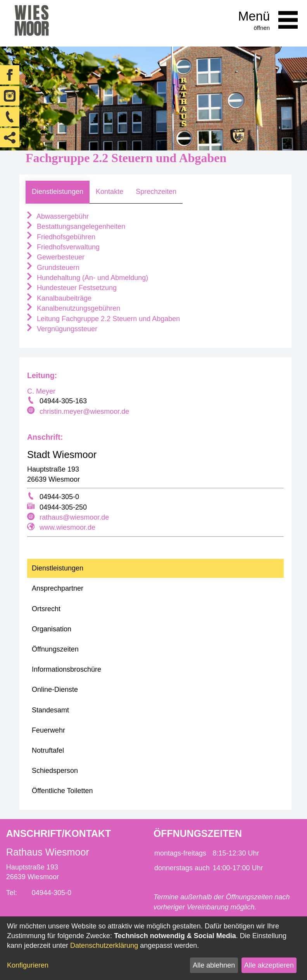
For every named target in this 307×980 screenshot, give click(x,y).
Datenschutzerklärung (104, 945)
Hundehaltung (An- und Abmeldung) (87, 278)
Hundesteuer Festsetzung (71, 288)
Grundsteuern (53, 268)
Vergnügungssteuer (61, 329)
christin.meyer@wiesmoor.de (84, 411)
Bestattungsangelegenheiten (75, 226)
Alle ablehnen (214, 965)
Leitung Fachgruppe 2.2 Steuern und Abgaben (103, 319)
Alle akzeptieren (269, 965)
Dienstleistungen (58, 192)
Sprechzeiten (156, 192)
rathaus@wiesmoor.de (74, 517)
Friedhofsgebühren (60, 237)
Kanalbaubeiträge (59, 298)
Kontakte (110, 192)
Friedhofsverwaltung (63, 247)
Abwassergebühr (57, 216)
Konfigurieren (28, 965)
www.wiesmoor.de (67, 527)
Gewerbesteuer (55, 257)
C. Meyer (41, 391)
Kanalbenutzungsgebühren (73, 308)
